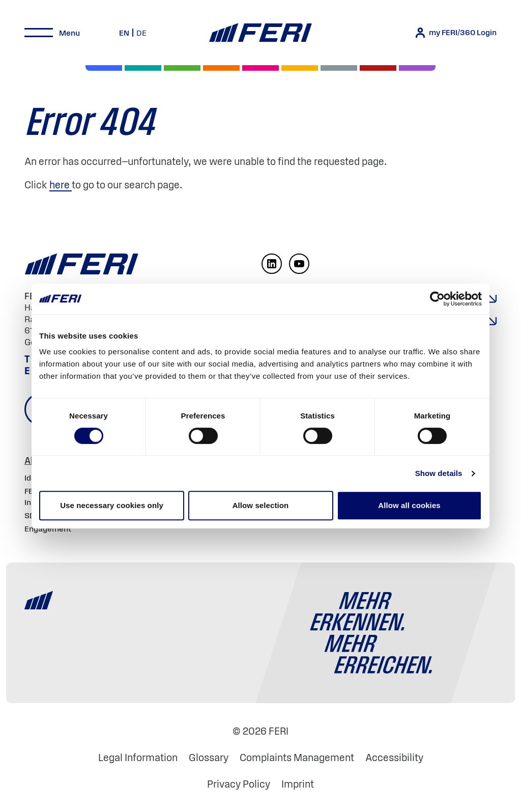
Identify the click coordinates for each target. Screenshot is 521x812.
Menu (69, 33)
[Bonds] (182, 68)
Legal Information (138, 758)
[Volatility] (221, 68)
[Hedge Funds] (300, 68)
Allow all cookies (409, 505)
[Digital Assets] (260, 68)
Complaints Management (297, 758)
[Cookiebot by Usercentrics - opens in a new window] (437, 299)
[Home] (260, 33)
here (61, 185)
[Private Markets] (143, 68)
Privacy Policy (239, 784)
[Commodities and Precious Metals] (378, 68)
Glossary (209, 758)
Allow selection (261, 505)
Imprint (298, 784)
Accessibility (394, 758)
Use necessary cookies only (112, 505)
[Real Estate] (417, 68)
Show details (439, 473)
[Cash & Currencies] (339, 68)
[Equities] (104, 68)
